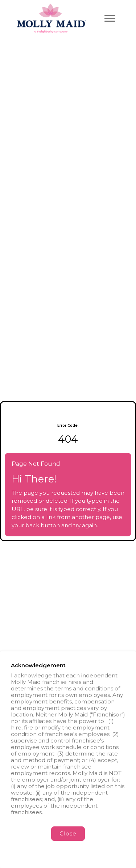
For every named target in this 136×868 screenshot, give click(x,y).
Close (68, 833)
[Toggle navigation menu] (110, 18)
